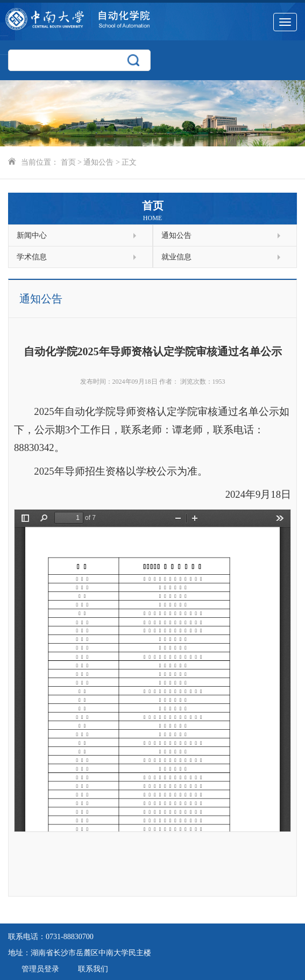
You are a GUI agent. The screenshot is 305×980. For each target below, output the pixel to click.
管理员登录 (40, 969)
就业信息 (221, 257)
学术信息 (76, 257)
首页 (68, 162)
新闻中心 (76, 235)
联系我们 (93, 969)
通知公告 (98, 162)
